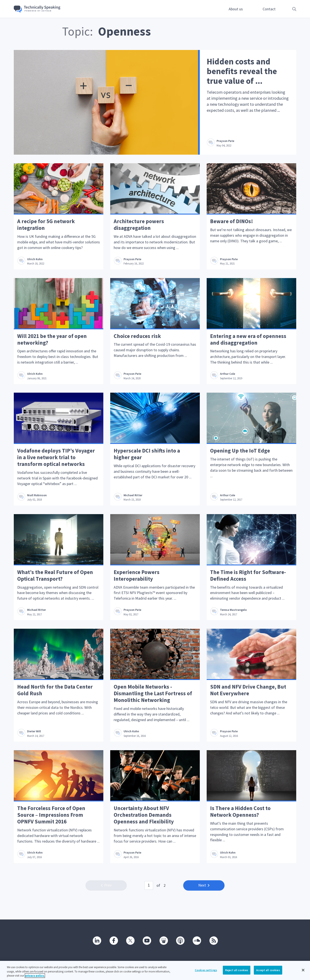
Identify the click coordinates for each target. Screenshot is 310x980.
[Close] (303, 970)
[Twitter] (130, 940)
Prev (106, 888)
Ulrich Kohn (35, 259)
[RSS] (213, 940)
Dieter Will (34, 734)
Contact (269, 9)
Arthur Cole (228, 375)
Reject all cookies (237, 970)
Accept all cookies (268, 970)
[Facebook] (113, 940)
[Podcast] (180, 940)
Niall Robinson (37, 496)
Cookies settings (206, 970)
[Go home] (40, 9)
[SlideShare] (163, 940)
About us (236, 9)
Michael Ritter (133, 496)
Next (204, 888)
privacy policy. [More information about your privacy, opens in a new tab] (35, 976)
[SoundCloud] (197, 940)
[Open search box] (288, 9)
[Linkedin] (97, 940)
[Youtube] (147, 940)
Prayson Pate (226, 141)
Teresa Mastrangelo (234, 612)
